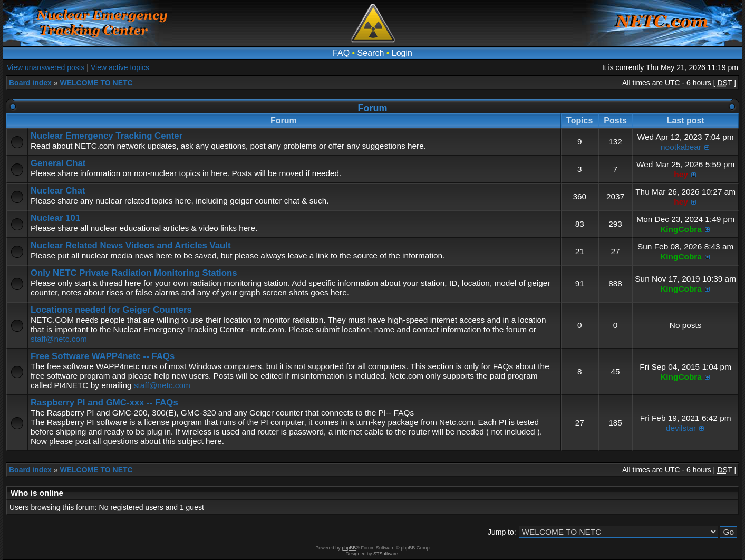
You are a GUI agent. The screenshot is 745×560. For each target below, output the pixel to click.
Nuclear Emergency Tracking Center (107, 136)
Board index (30, 83)
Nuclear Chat (58, 191)
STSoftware (386, 554)
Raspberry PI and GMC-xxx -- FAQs (104, 403)
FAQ (341, 53)
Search (371, 53)
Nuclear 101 (55, 218)
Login (402, 53)
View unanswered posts (46, 67)
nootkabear (681, 147)
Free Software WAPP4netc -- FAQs (103, 356)
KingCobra (681, 229)
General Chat (58, 163)
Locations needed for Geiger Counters (111, 310)
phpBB (349, 548)
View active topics (120, 67)
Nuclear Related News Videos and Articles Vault (131, 245)
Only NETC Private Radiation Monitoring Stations (134, 273)
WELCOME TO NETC (96, 83)
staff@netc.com (59, 339)
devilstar (681, 428)
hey (681, 174)
